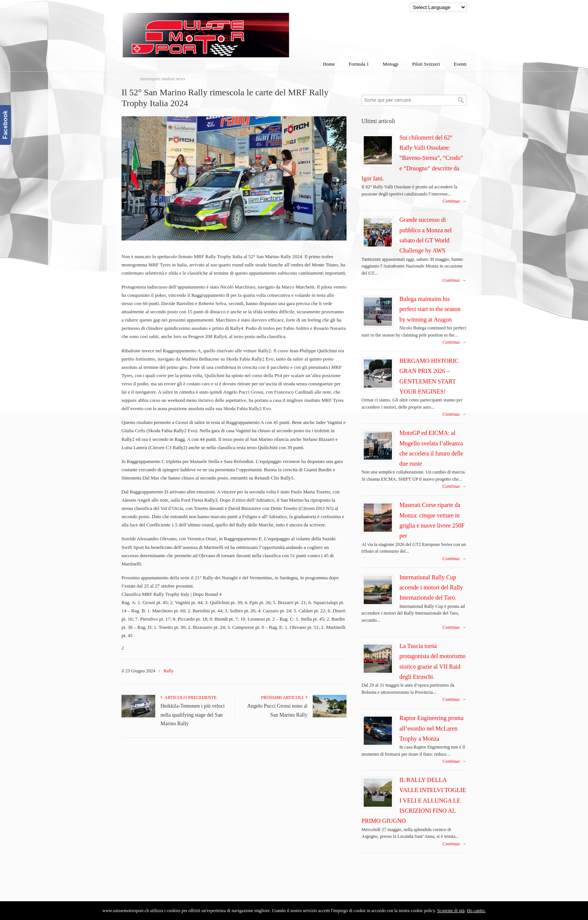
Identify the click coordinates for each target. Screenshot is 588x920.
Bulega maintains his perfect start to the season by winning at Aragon (430, 309)
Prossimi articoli (284, 698)
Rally (169, 671)
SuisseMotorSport (237, 30)
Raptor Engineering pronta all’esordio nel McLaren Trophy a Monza (431, 728)
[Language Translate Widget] (438, 7)
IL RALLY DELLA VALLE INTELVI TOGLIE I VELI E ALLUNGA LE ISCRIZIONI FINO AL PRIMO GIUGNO (414, 800)
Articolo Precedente (189, 698)
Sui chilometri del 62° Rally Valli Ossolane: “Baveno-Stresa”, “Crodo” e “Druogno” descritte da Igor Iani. (412, 158)
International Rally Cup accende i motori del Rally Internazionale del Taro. (431, 588)
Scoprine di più (451, 911)
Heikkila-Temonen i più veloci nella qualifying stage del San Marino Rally (193, 715)
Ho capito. (476, 911)
